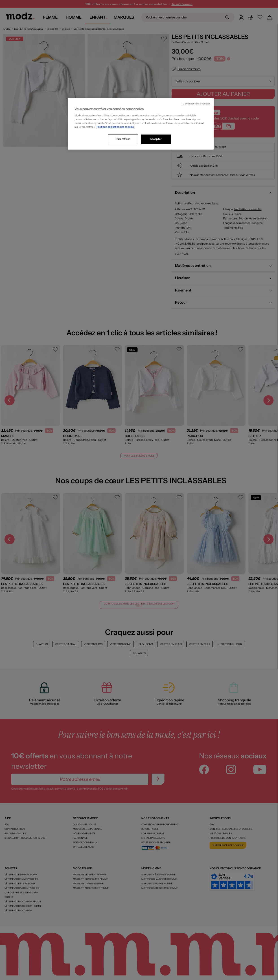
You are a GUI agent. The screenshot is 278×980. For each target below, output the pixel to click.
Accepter (156, 139)
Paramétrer (123, 139)
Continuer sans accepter (196, 104)
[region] (141, 124)
